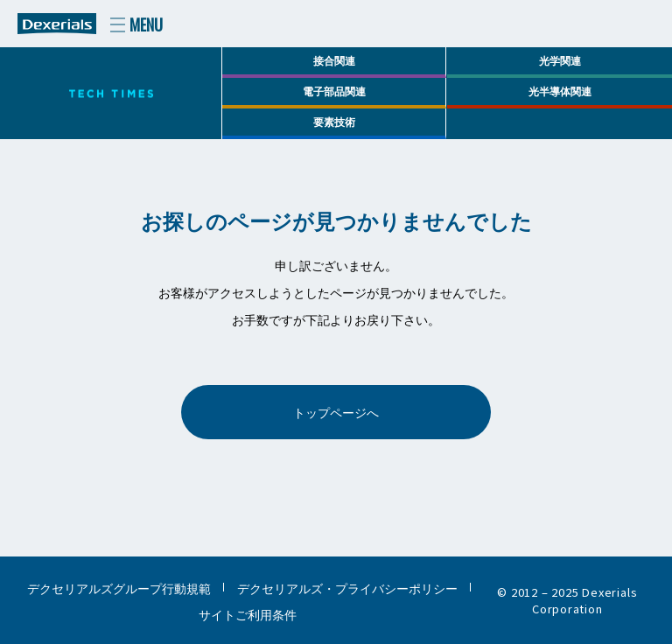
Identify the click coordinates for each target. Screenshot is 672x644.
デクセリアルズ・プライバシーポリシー (347, 588)
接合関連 (334, 60)
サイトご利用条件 (248, 614)
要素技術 (334, 121)
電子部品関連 (334, 91)
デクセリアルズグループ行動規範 (119, 588)
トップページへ (336, 412)
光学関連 (560, 60)
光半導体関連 (560, 91)
